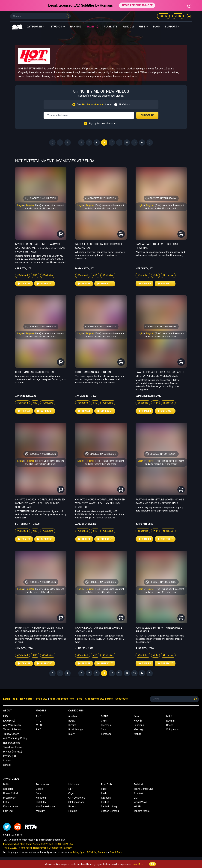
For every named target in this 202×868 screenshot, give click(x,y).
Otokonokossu (76, 802)
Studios (58, 27)
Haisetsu (41, 798)
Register (30, 205)
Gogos (39, 789)
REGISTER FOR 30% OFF (137, 5)
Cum (103, 730)
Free (144, 27)
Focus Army (42, 784)
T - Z (38, 730)
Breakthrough (76, 730)
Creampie (106, 725)
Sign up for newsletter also (103, 123)
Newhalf (171, 721)
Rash (104, 793)
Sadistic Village (110, 807)
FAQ (5, 716)
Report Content (11, 743)
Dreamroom (10, 798)
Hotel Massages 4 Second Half (36, 372)
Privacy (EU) (10, 756)
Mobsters (74, 784)
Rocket (105, 802)
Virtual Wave (141, 802)
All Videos (124, 105)
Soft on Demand (110, 811)
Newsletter (27, 699)
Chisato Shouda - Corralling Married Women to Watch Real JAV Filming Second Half (40, 503)
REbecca (106, 798)
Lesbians (139, 725)
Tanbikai (138, 784)
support (173, 27)
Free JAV (42, 699)
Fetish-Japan (10, 807)
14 (142, 143)
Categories (36, 27)
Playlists (111, 27)
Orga (71, 793)
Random (128, 27)
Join (178, 16)
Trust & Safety (11, 734)
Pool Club (106, 784)
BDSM (72, 721)
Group (137, 716)
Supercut (45, 284)
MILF (169, 716)
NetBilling (74, 852)
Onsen (170, 725)
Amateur (73, 716)
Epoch (83, 852)
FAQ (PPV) (9, 721)
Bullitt (6, 784)
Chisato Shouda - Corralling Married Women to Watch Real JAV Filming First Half (100, 503)
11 (119, 143)
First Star (8, 811)
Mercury (40, 811)
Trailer (24, 284)
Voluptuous (172, 730)
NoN (71, 789)
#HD (35, 275)
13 (134, 143)
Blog (156, 27)
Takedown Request (14, 747)
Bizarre (72, 725)
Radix (104, 789)
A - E (38, 716)
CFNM (104, 716)
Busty (71, 734)
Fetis (6, 802)
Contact (7, 760)
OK (153, 864)
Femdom (106, 734)
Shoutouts (122, 699)
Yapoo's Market (142, 811)
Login (163, 16)
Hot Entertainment (46, 807)
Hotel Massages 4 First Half (94, 372)
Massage (139, 730)
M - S (39, 725)
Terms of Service (13, 730)
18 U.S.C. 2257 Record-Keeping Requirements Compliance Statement (38, 848)
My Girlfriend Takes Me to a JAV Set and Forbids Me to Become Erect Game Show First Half (40, 248)
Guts (38, 793)
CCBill (90, 852)
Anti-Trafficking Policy (15, 738)
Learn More (137, 864)
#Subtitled (22, 275)
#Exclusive (48, 275)
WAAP (137, 807)
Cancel (7, 765)
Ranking (76, 27)
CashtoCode (116, 852)
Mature (138, 734)
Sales (93, 27)
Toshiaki (138, 793)
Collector (8, 789)
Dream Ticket (10, 793)
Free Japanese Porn (62, 699)
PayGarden (99, 852)
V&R (136, 798)
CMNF (104, 721)
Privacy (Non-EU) (13, 752)
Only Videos (94, 105)
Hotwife (138, 721)
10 (112, 143)
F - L (38, 721)
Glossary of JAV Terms (99, 699)
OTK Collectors (77, 798)
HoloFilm (41, 802)
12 (127, 143)
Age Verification (12, 725)
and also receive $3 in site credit (41, 208)
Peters (72, 807)
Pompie (73, 811)
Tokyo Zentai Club (144, 789)
